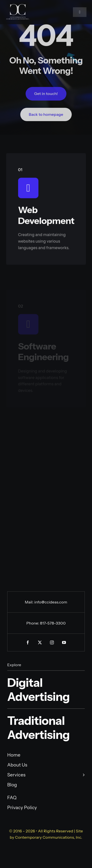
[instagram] (52, 642)
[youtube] (64, 642)
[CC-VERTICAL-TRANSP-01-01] (18, 6)
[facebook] (28, 642)
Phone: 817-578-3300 (46, 623)
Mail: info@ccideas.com (46, 602)
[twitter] (40, 642)
